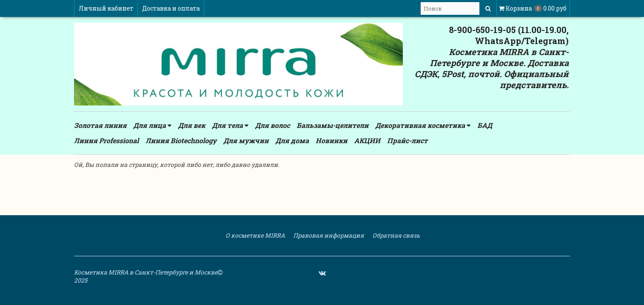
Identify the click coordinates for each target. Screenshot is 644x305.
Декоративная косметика (423, 125)
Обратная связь (395, 235)
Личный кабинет (106, 8)
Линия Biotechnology (181, 140)
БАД (485, 125)
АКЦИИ (367, 140)
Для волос (272, 125)
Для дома (292, 140)
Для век (192, 125)
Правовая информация (328, 235)
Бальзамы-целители (333, 125)
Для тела (230, 125)
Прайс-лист (407, 140)
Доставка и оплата (171, 8)
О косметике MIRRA (255, 235)
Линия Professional (106, 140)
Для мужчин (246, 140)
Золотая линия (100, 125)
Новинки (332, 140)
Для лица (152, 125)
